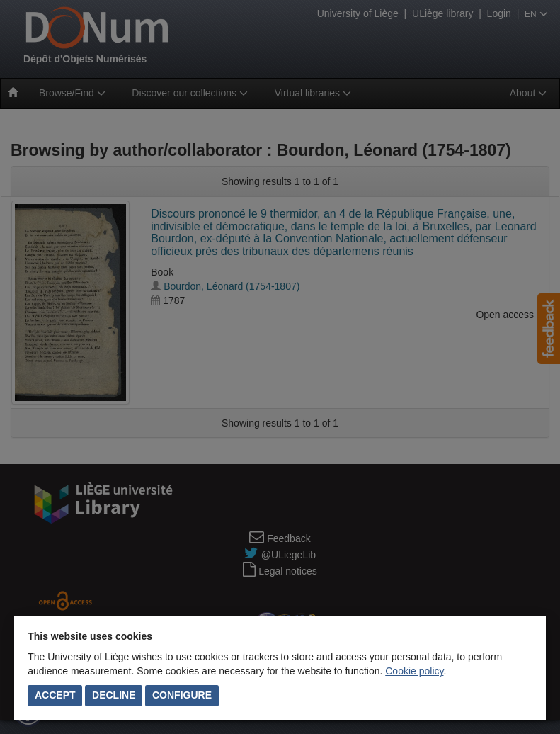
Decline (114, 695)
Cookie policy (414, 671)
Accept (55, 695)
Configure (182, 695)
